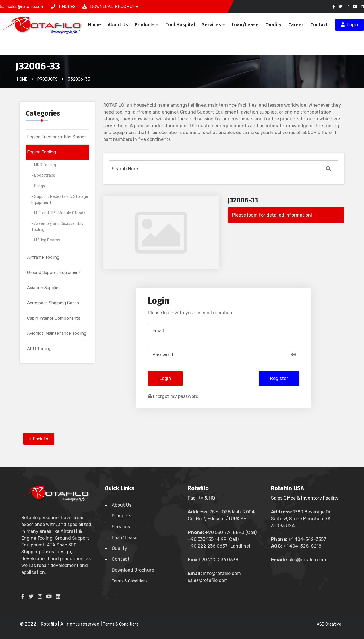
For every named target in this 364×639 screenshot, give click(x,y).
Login (349, 25)
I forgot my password (173, 396)
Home (95, 25)
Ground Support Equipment (54, 272)
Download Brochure (133, 570)
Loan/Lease (245, 25)
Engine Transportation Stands (57, 137)
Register (279, 378)
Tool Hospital (180, 25)
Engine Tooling (42, 152)
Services (213, 25)
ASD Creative (329, 624)
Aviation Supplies (44, 288)
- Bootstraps (43, 175)
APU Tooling (39, 349)
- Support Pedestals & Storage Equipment (60, 200)
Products (147, 25)
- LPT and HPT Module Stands (58, 213)
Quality (273, 25)
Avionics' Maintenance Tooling (57, 333)
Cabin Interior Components (54, 318)
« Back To (39, 439)
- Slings (38, 186)
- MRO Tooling (44, 165)
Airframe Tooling (43, 257)
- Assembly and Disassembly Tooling (57, 227)
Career (296, 25)
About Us (118, 25)
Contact (319, 25)
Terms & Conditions (130, 581)
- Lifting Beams (46, 240)
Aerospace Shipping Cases (53, 303)
